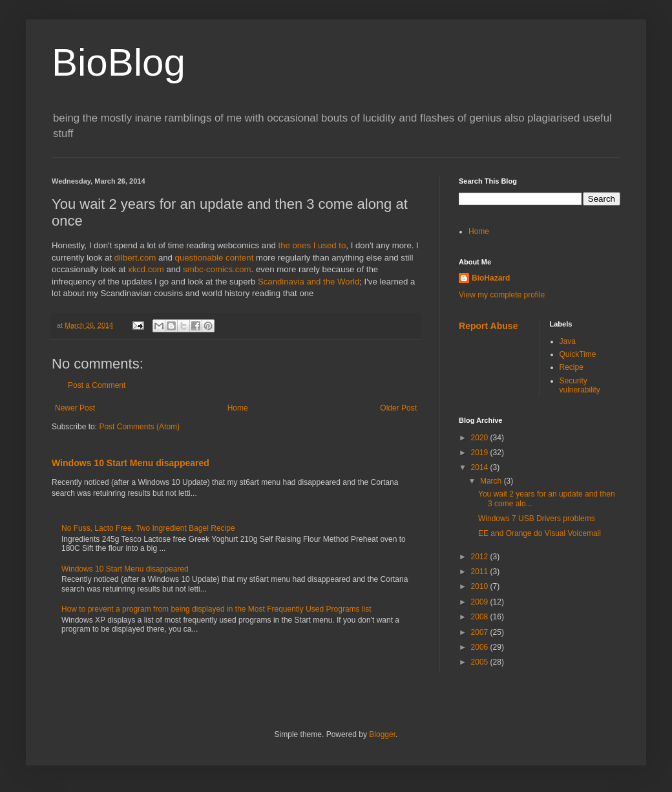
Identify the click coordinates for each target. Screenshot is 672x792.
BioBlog (119, 62)
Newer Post (75, 408)
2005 (481, 662)
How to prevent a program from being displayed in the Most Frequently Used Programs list (216, 609)
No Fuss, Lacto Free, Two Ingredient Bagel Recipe (148, 528)
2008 (481, 617)
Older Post (398, 408)
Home (238, 408)
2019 (481, 453)
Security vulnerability (580, 385)
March (492, 481)
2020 (481, 438)
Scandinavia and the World (309, 282)
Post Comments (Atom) (139, 427)
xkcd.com (146, 269)
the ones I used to (312, 245)
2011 (481, 572)
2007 (481, 632)
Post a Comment (97, 385)
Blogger (382, 734)
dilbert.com (135, 258)
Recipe (572, 367)
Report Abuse (488, 326)
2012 (481, 557)
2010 (481, 586)
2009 (481, 602)
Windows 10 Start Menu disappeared (131, 463)
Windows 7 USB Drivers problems (537, 519)
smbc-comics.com (217, 269)
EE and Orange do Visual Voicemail (540, 533)
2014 (481, 467)
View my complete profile (502, 295)
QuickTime (578, 354)
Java (568, 341)
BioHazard (491, 278)
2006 (481, 647)
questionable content (215, 258)
